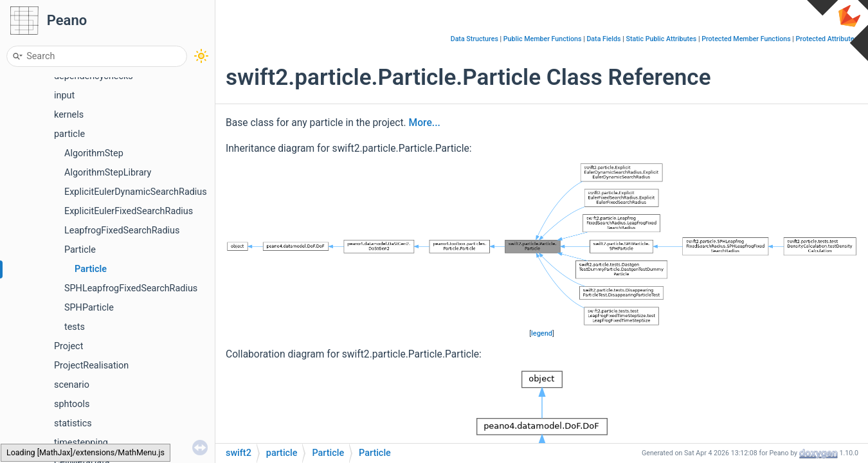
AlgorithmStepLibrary (108, 173)
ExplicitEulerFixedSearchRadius (129, 211)
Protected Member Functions (746, 39)
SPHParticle (89, 308)
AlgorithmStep (94, 153)
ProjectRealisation (91, 366)
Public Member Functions (543, 39)
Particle (80, 250)
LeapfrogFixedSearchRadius (122, 231)
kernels (69, 115)
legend (542, 333)
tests (75, 327)
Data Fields (603, 39)
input (64, 95)
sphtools (72, 404)
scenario (72, 385)
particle (69, 134)
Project (68, 346)
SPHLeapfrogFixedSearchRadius (131, 288)
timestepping (81, 443)
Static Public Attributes (661, 39)
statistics (73, 423)
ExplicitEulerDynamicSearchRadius (136, 192)
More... (425, 123)
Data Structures (475, 39)
